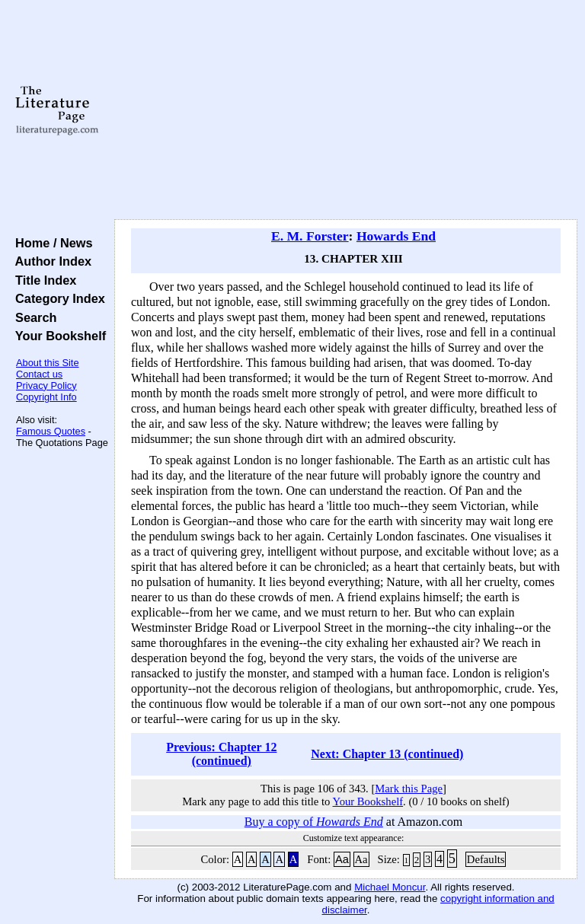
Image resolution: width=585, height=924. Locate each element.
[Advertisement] (346, 110)
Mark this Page (409, 789)
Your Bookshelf (57, 336)
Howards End (396, 236)
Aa (342, 859)
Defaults (486, 859)
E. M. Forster (310, 236)
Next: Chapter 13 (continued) (387, 754)
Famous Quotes (51, 431)
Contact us (39, 374)
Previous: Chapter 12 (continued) (221, 754)
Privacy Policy (46, 386)
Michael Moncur (390, 887)
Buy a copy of (314, 822)
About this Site (48, 363)
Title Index (42, 280)
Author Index (50, 261)
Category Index (57, 298)
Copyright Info (46, 397)
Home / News (51, 243)
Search (32, 317)
